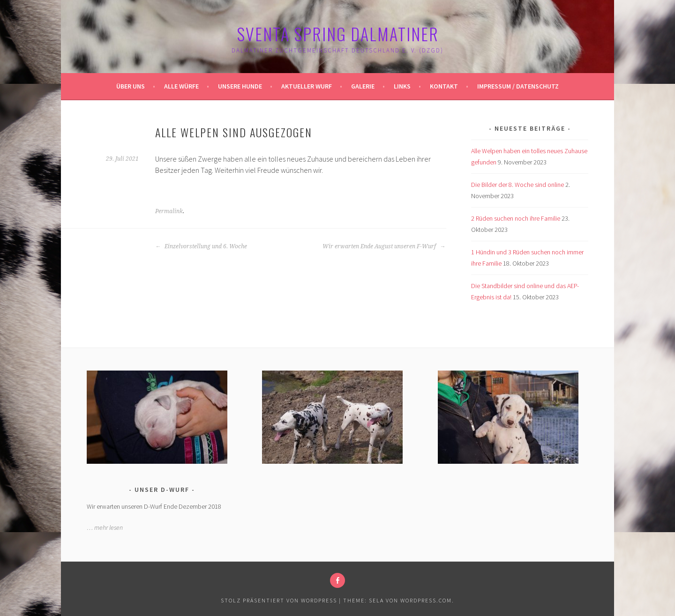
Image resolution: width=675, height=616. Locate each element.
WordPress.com (426, 600)
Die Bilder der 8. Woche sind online (517, 185)
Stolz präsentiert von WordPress (279, 600)
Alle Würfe (181, 86)
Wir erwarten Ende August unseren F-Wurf (384, 246)
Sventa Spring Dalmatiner (338, 33)
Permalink (169, 211)
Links (402, 86)
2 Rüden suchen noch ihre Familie (516, 218)
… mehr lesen (105, 527)
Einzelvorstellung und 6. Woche (201, 246)
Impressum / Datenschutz (518, 86)
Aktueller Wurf (307, 86)
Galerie (363, 86)
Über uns (131, 86)
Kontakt (444, 86)
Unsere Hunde (240, 86)
